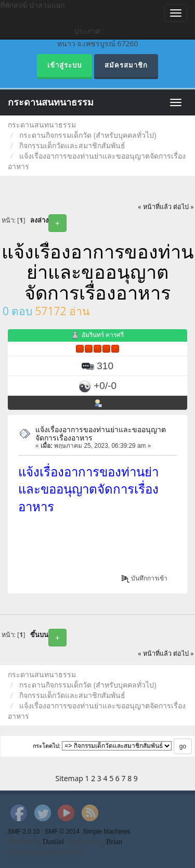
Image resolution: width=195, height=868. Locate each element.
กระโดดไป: (47, 746)
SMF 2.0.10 (24, 832)
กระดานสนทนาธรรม (51, 102)
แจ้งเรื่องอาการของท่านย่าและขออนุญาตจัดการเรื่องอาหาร (101, 433)
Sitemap (69, 778)
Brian (114, 842)
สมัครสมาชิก (126, 65)
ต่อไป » (184, 207)
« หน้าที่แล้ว (155, 207)
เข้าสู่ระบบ (64, 65)
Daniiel (53, 842)
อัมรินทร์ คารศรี (103, 335)
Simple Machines (107, 832)
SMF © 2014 (62, 832)
